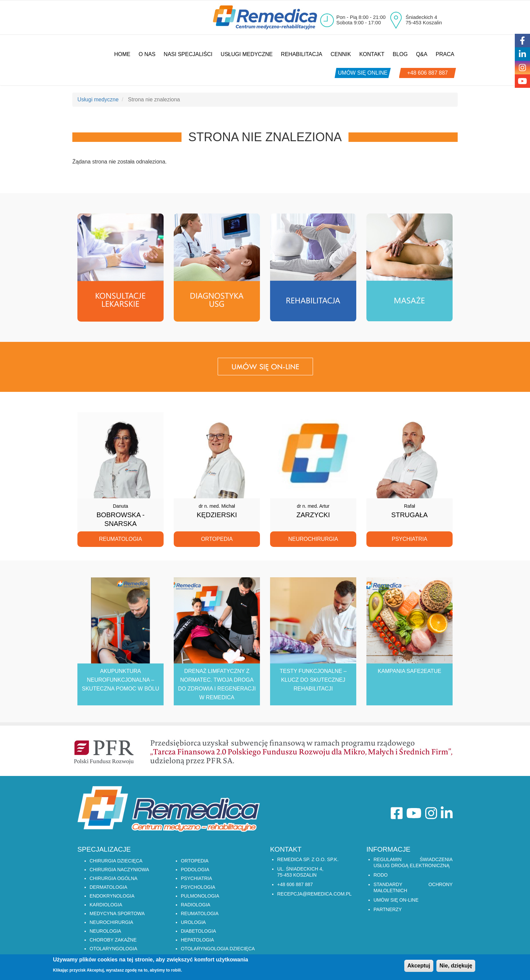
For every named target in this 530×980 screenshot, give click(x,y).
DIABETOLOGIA (198, 931)
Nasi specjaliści (188, 54)
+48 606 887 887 (427, 73)
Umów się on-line (396, 900)
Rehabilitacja (302, 54)
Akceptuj (419, 968)
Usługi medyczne (247, 54)
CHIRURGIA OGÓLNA (114, 878)
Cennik (341, 54)
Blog (400, 54)
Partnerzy (388, 909)
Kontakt (372, 54)
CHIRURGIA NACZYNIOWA (119, 870)
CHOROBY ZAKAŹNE (113, 940)
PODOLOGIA (195, 870)
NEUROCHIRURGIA (111, 922)
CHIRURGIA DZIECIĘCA (116, 861)
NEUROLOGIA (105, 931)
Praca (445, 54)
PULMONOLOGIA (200, 896)
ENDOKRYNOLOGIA (112, 896)
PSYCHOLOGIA (198, 887)
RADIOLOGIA (196, 905)
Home (122, 54)
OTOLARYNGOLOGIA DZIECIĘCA (218, 949)
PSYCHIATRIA (196, 878)
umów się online (363, 73)
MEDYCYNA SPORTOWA (117, 913)
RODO (381, 875)
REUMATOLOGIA (200, 913)
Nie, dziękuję (456, 968)
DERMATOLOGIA (109, 887)
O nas (147, 54)
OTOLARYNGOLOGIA (113, 949)
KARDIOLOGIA (106, 905)
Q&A (422, 54)
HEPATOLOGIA (197, 940)
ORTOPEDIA (195, 861)
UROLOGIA (193, 922)
